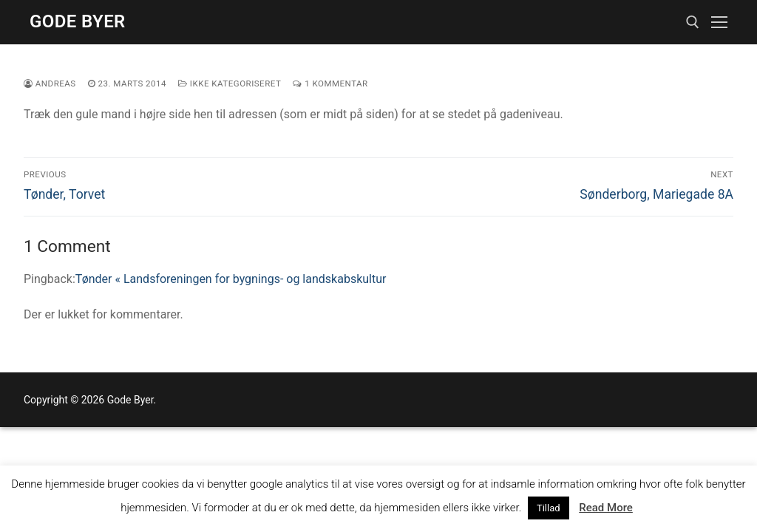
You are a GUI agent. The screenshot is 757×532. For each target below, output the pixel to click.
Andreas (50, 83)
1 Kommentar (330, 83)
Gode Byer (78, 21)
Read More (606, 508)
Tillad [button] (549, 508)
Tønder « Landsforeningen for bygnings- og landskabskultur (231, 279)
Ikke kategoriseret (230, 83)
